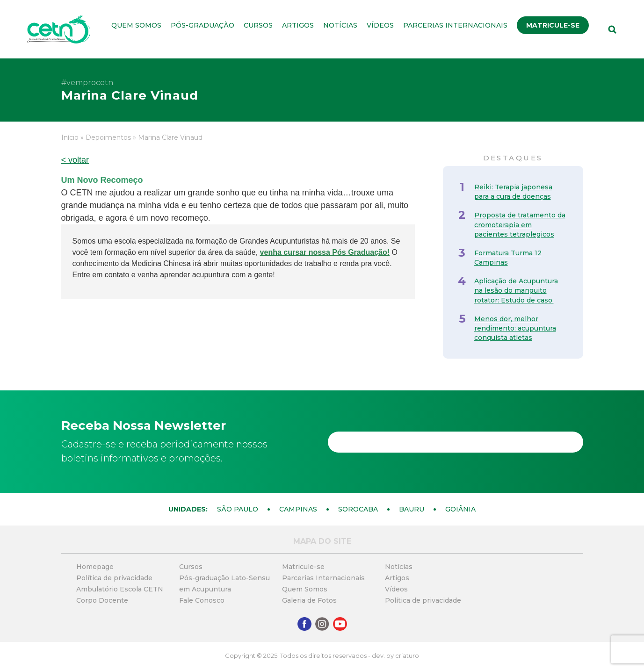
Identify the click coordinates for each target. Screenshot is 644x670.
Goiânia (460, 509)
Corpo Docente (102, 600)
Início (70, 137)
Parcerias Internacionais (455, 25)
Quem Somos (136, 25)
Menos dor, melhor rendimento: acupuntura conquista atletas (515, 328)
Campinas (298, 509)
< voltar (75, 160)
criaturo (407, 656)
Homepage (95, 567)
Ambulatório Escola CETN (120, 589)
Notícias (340, 25)
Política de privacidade (114, 578)
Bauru (412, 509)
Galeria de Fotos (309, 600)
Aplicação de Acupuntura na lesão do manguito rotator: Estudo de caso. (516, 290)
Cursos (258, 25)
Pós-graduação (203, 25)
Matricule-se (553, 25)
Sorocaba (358, 509)
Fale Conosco (202, 600)
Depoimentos (108, 137)
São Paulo (238, 509)
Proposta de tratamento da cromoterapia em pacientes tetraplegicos (520, 224)
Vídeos (380, 25)
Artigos (298, 25)
